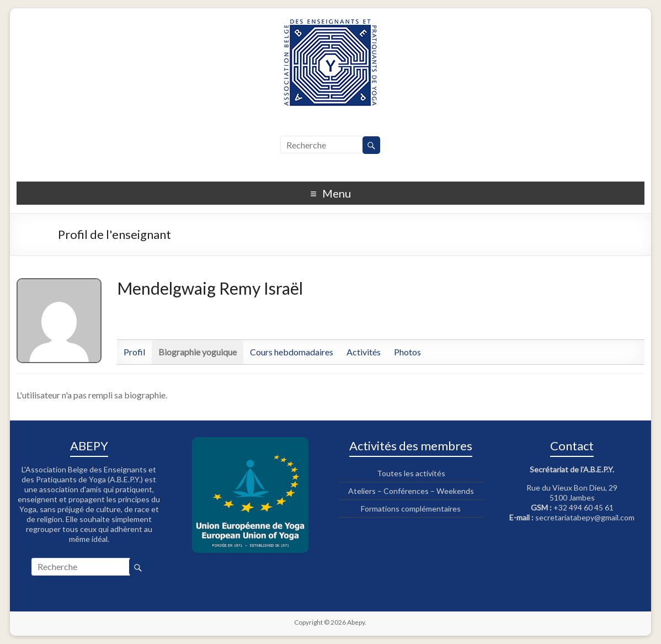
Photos (407, 352)
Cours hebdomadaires (292, 352)
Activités (364, 352)
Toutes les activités (411, 473)
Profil (134, 352)
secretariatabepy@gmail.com (585, 517)
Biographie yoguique (198, 352)
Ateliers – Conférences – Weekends (411, 491)
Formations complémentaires (411, 509)
